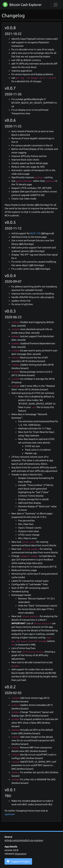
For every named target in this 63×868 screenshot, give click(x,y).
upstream (10, 814)
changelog (20, 854)
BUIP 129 (35, 233)
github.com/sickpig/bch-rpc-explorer (24, 840)
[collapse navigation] (56, 5)
